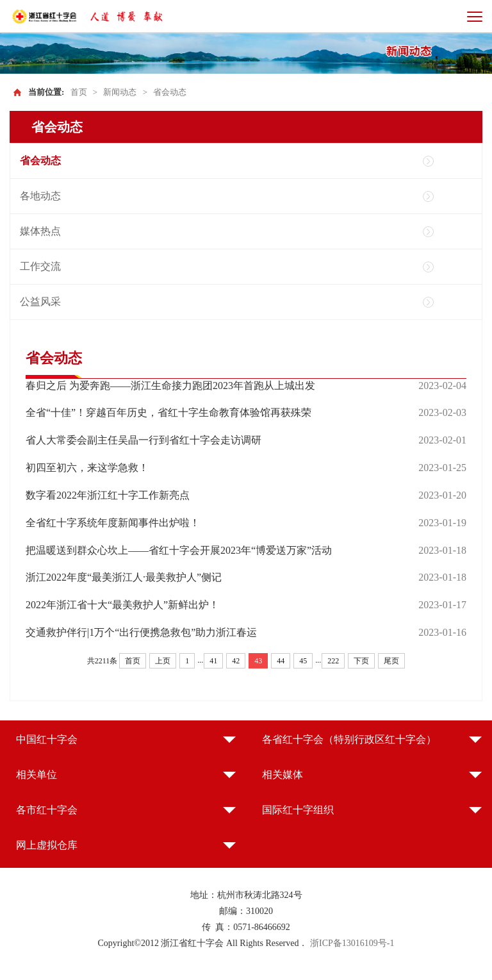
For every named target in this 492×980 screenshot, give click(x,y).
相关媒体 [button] (283, 775)
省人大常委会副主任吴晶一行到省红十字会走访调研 (143, 440)
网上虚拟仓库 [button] (47, 845)
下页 (361, 661)
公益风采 (40, 302)
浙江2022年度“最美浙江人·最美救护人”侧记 (124, 577)
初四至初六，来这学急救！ (87, 468)
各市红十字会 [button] (47, 810)
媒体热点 (40, 231)
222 (333, 661)
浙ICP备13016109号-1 (352, 943)
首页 (79, 92)
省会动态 (170, 92)
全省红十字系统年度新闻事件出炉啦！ (113, 523)
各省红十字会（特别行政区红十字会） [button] (349, 739)
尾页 (391, 661)
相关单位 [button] (37, 775)
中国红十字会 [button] (47, 739)
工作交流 (40, 266)
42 (236, 661)
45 (303, 661)
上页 (163, 661)
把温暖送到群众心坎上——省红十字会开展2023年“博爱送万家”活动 (179, 550)
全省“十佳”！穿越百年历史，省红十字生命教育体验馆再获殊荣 (168, 412)
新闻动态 (120, 92)
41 (213, 661)
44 (281, 661)
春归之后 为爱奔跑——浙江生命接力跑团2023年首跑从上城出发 (170, 386)
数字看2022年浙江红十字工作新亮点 (108, 495)
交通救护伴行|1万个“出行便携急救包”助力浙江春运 (141, 632)
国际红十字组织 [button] (298, 810)
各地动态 (40, 196)
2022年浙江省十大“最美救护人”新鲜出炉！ (122, 605)
